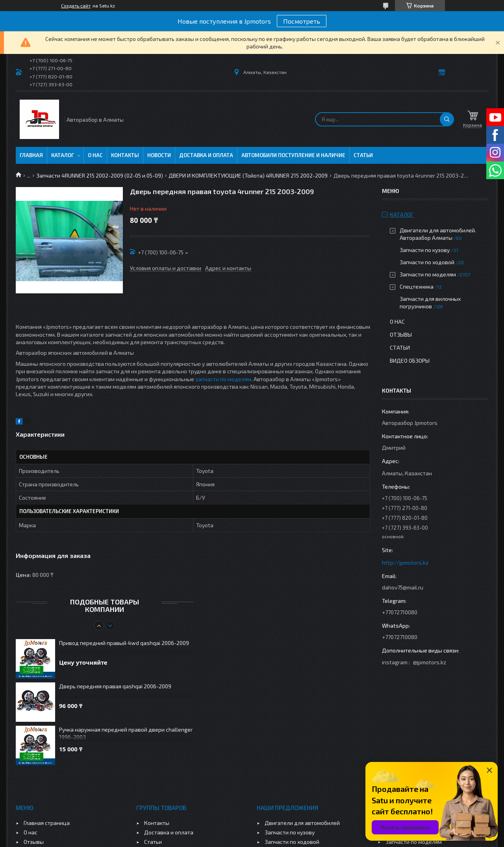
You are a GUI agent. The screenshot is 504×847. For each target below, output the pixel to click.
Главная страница (47, 823)
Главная (31, 155)
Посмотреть (302, 21)
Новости (159, 155)
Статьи (363, 155)
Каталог (63, 155)
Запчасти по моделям (428, 274)
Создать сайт (76, 6)
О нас (95, 155)
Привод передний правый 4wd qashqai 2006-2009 (124, 643)
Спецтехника (417, 286)
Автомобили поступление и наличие (293, 155)
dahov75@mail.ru (403, 587)
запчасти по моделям (223, 379)
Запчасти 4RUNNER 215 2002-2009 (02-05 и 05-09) (100, 175)
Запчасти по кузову (425, 250)
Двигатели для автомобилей (302, 823)
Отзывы (401, 335)
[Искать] (447, 119)
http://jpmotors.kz (405, 563)
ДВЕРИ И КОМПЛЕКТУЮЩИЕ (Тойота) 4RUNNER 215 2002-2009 (248, 175)
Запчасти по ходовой (427, 262)
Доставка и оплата (206, 155)
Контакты (125, 155)
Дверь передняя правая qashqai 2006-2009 (115, 686)
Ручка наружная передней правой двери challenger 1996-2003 (126, 733)
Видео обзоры (410, 360)
